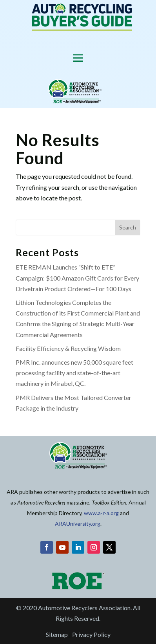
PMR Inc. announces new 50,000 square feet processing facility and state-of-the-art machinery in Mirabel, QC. (74, 373)
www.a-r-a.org (101, 513)
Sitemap (57, 634)
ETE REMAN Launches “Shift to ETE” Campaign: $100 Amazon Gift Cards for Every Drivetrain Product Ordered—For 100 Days (77, 278)
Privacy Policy (91, 634)
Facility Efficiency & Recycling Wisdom (68, 348)
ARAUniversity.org (78, 524)
